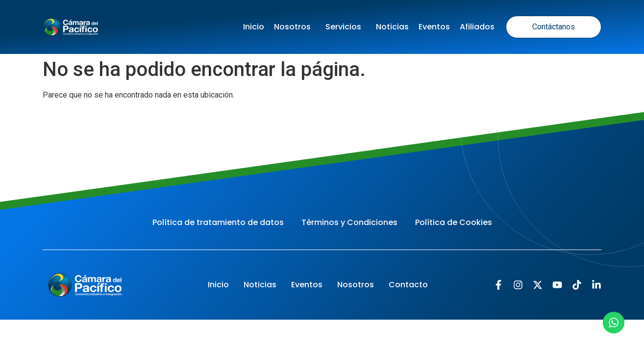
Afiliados (477, 27)
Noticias (392, 27)
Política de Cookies (454, 222)
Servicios (346, 27)
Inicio (254, 27)
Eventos (434, 27)
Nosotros (295, 27)
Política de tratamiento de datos (218, 222)
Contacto (408, 285)
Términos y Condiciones (349, 222)
